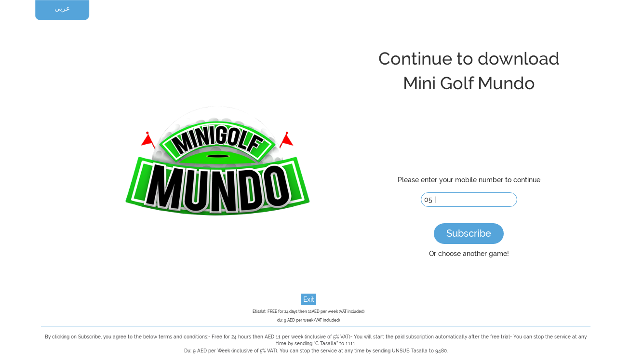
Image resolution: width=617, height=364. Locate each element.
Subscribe (469, 233)
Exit (309, 299)
